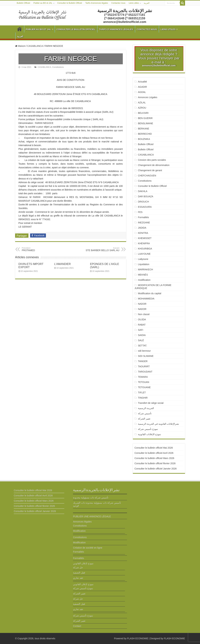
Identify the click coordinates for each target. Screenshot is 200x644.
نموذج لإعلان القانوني (83, 563)
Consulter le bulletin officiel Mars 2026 (154, 458)
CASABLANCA (35, 46)
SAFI (141, 330)
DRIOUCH (143, 202)
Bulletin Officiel (23, 3)
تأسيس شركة (145, 413)
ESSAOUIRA (145, 207)
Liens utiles (134, 3)
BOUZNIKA (144, 139)
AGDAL (142, 92)
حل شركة (78, 567)
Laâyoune (143, 259)
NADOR (142, 304)
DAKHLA (143, 191)
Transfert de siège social (151, 403)
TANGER (143, 361)
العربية (147, 3)
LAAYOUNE (144, 254)
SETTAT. (142, 346)
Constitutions (58, 67)
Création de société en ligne (88, 548)
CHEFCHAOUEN (147, 176)
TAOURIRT (144, 366)
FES (140, 212)
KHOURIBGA (145, 249)
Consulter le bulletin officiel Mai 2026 (154, 448)
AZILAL (142, 103)
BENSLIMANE (146, 123)
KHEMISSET (145, 238)
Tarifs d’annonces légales (97, 3)
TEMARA (144, 377)
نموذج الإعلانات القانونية (149, 434)
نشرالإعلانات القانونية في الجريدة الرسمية (159, 424)
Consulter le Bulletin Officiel (70, 3)
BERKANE (144, 129)
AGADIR (142, 87)
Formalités (143, 217)
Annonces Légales (148, 97)
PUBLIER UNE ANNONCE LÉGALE (92, 516)
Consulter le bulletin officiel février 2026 (155, 463)
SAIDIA (142, 335)
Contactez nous (118, 3)
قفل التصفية (79, 573)
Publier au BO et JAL (43, 3)
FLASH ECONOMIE (138, 638)
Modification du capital (150, 293)
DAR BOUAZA (146, 196)
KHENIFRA (144, 243)
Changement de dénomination (154, 165)
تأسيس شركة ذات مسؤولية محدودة (91, 498)
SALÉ (141, 340)
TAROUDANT (146, 372)
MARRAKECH (145, 269)
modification (144, 280)
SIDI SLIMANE (147, 356)
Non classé (144, 314)
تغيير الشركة (144, 419)
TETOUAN (144, 382)
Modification (79, 531)
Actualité (142, 82)
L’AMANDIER (62, 264)
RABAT (142, 325)
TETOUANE (144, 387)
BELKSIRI (143, 113)
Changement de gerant (150, 170)
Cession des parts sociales (152, 160)
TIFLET (142, 393)
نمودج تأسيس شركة (148, 429)
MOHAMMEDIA (146, 299)
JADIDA (142, 228)
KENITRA (143, 233)
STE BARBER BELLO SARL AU (102, 249)
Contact (77, 626)
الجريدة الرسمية (146, 408)
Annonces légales (82, 522)
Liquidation (144, 264)
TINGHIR (143, 398)
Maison (20, 46)
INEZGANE (144, 223)
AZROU (142, 108)
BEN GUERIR (145, 118)
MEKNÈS (143, 275)
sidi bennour (144, 351)
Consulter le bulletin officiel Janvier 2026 (156, 469)
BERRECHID (145, 134)
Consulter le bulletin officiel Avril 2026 (154, 453)
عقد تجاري (78, 578)
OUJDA (142, 319)
